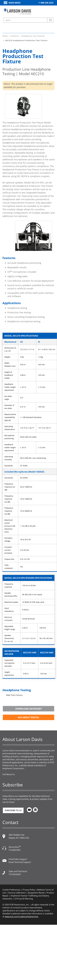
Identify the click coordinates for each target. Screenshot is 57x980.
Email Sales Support (18, 859)
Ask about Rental (28, 717)
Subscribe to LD (13, 810)
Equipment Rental (36, 893)
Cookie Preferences (11, 890)
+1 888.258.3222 (46, 3)
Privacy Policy (29, 890)
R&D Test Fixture (14, 695)
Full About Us (9, 774)
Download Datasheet (29, 709)
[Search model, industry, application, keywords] (28, 20)
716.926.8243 (15, 874)
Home (5, 36)
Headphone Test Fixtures (33, 36)
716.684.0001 (15, 850)
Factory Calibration (17, 893)
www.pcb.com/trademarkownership (21, 917)
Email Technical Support (20, 862)
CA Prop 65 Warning (24, 899)
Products (15, 36)
